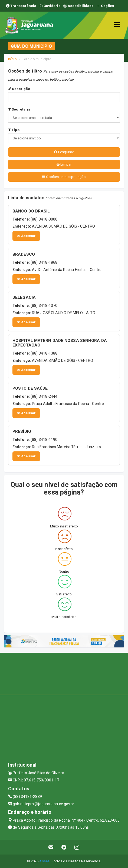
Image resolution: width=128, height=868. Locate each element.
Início (12, 59)
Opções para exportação (64, 177)
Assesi (45, 861)
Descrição (19, 89)
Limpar (64, 164)
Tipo (14, 130)
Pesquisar (64, 152)
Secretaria (19, 109)
